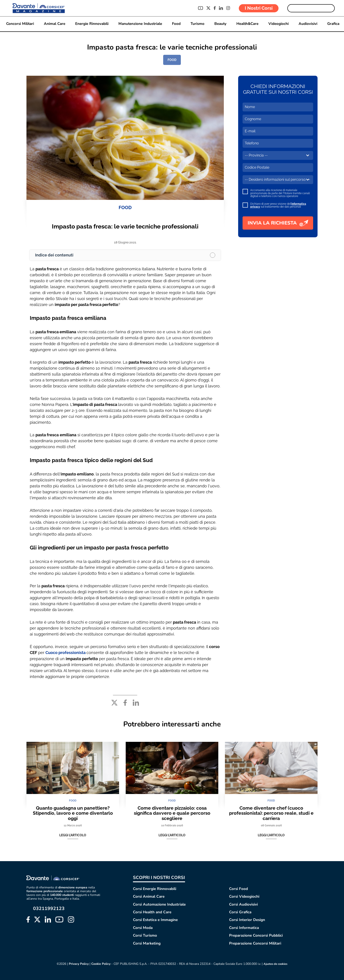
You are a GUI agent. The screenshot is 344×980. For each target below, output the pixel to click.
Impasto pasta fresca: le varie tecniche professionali (125, 226)
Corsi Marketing (147, 943)
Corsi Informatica (244, 927)
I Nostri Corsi (259, 8)
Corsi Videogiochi (244, 896)
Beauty (221, 24)
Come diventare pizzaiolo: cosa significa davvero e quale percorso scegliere (172, 813)
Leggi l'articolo (73, 835)
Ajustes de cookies (276, 964)
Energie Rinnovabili (91, 24)
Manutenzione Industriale (140, 24)
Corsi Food (238, 889)
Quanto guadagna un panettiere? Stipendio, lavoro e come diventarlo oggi (73, 813)
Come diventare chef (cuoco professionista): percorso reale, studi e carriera (271, 813)
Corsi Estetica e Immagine (155, 920)
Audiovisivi (309, 24)
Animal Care (54, 24)
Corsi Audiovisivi (243, 904)
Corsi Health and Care (152, 912)
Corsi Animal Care (149, 896)
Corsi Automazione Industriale (159, 904)
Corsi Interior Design (247, 920)
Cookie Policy (99, 964)
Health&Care (248, 24)
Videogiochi (279, 24)
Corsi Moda (143, 927)
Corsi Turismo (145, 935)
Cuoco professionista (66, 653)
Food (176, 24)
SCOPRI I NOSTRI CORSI (159, 877)
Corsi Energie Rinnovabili (155, 889)
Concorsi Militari (19, 24)
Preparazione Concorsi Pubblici (256, 935)
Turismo (198, 24)
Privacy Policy (77, 964)
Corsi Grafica (240, 912)
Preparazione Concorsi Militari (255, 943)
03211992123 (49, 908)
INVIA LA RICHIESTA (278, 223)
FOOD (172, 60)
